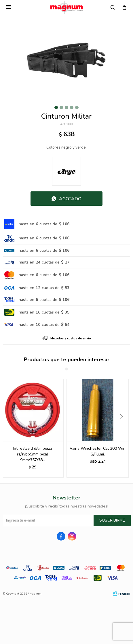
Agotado (70, 199)
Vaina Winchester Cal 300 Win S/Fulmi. (98, 451)
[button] (123, 428)
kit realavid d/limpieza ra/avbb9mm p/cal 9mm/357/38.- (33, 454)
